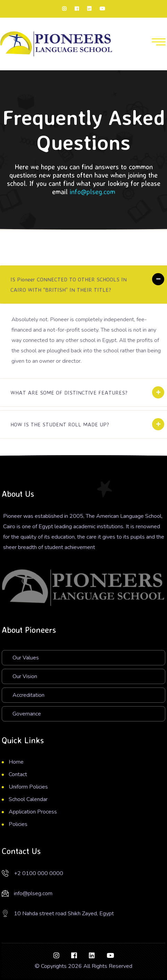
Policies (18, 824)
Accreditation (28, 695)
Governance (27, 714)
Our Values (26, 658)
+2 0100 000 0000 (39, 873)
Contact (18, 774)
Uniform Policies (28, 787)
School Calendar (28, 799)
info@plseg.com (93, 192)
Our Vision (25, 676)
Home (16, 762)
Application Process (33, 812)
